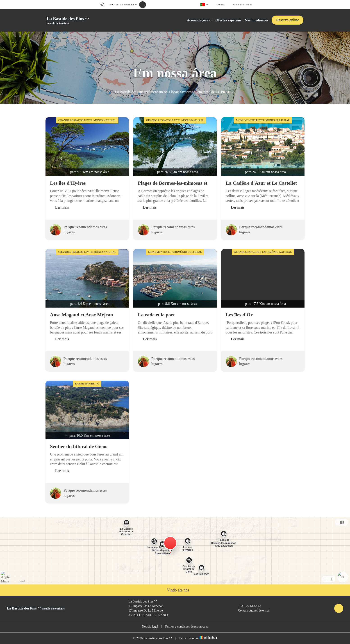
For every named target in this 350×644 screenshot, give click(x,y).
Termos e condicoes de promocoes (186, 627)
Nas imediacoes (257, 20)
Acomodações (199, 20)
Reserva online (287, 20)
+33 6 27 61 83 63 (247, 606)
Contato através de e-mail (252, 611)
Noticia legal (150, 627)
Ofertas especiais (228, 20)
